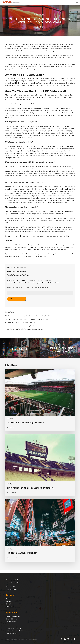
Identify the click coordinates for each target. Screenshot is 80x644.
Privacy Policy (10, 607)
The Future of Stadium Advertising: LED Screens (22, 326)
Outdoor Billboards (11, 619)
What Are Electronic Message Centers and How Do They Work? (27, 316)
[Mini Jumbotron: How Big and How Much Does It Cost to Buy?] (40, 465)
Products (9, 601)
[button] (77, 2)
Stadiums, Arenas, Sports (13, 628)
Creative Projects (11, 622)
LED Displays (40, 14)
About (8, 599)
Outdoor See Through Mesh (14, 631)
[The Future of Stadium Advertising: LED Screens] (40, 400)
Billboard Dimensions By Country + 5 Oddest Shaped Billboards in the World (32, 319)
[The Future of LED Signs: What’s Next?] (40, 530)
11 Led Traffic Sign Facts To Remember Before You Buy (24, 329)
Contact (8, 604)
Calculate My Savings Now (17, 299)
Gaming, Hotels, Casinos (13, 616)
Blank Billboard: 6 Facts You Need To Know (20, 323)
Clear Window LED (12, 633)
